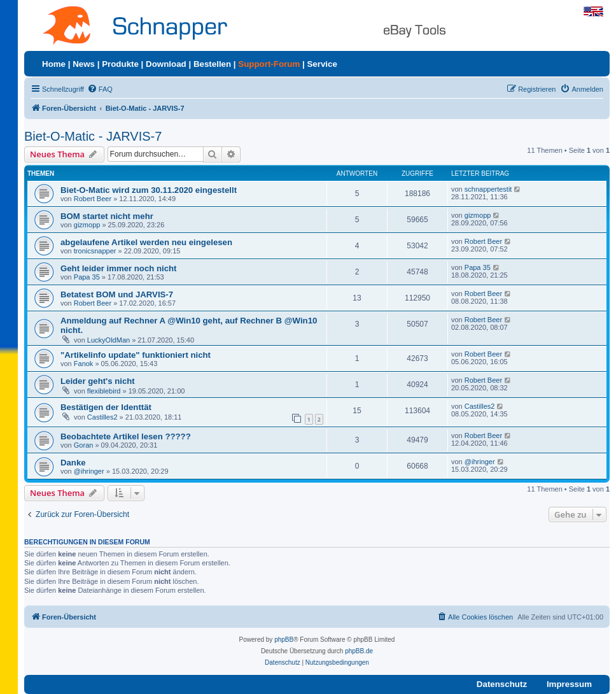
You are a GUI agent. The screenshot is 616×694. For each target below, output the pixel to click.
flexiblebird (104, 391)
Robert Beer (93, 199)
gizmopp (87, 225)
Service (322, 64)
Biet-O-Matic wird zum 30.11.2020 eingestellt (149, 190)
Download (166, 64)
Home (54, 64)
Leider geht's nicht (98, 381)
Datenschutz (502, 684)
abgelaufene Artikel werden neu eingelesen (146, 242)
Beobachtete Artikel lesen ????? (126, 436)
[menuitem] (100, 89)
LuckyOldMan (108, 340)
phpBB (284, 640)
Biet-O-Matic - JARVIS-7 (93, 136)
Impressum (569, 684)
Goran (84, 445)
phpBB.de (359, 651)
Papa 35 (87, 277)
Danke (73, 463)
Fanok (84, 364)
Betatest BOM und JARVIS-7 (117, 294)
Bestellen (212, 64)
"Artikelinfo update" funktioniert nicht (136, 355)
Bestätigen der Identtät (106, 407)
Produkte (120, 64)
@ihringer (89, 471)
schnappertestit (488, 189)
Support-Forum (269, 64)
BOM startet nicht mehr (107, 216)
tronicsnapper (95, 251)
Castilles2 (102, 417)
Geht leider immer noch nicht (118, 268)
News (84, 64)
